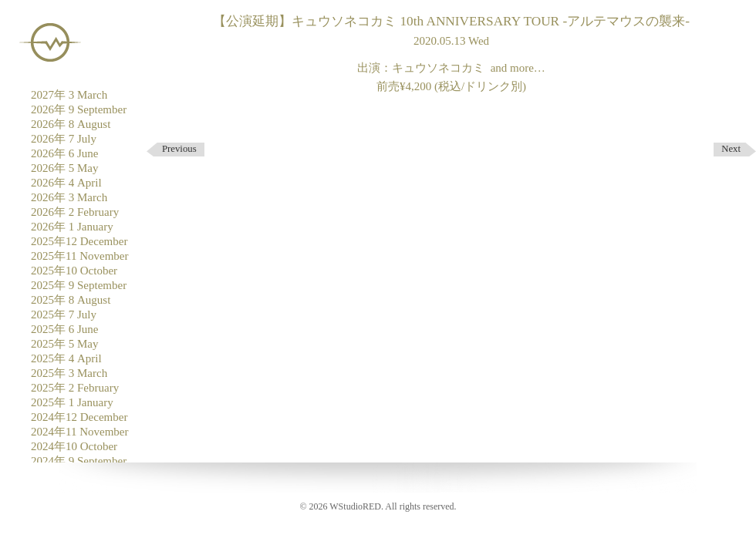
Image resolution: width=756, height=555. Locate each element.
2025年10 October (74, 271)
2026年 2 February (75, 212)
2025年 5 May (65, 344)
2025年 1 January (72, 402)
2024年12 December (79, 417)
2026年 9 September (79, 109)
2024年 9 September (79, 461)
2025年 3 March (69, 373)
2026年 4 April (66, 183)
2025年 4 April (66, 358)
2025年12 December (79, 241)
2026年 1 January (72, 227)
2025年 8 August (71, 300)
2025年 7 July (64, 314)
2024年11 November (80, 432)
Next (731, 149)
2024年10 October (74, 446)
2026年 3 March (69, 197)
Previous (179, 149)
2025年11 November (80, 256)
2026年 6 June (65, 153)
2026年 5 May (65, 168)
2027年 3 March (69, 95)
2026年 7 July (64, 139)
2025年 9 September (79, 285)
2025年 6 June (65, 329)
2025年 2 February (75, 388)
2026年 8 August (71, 124)
